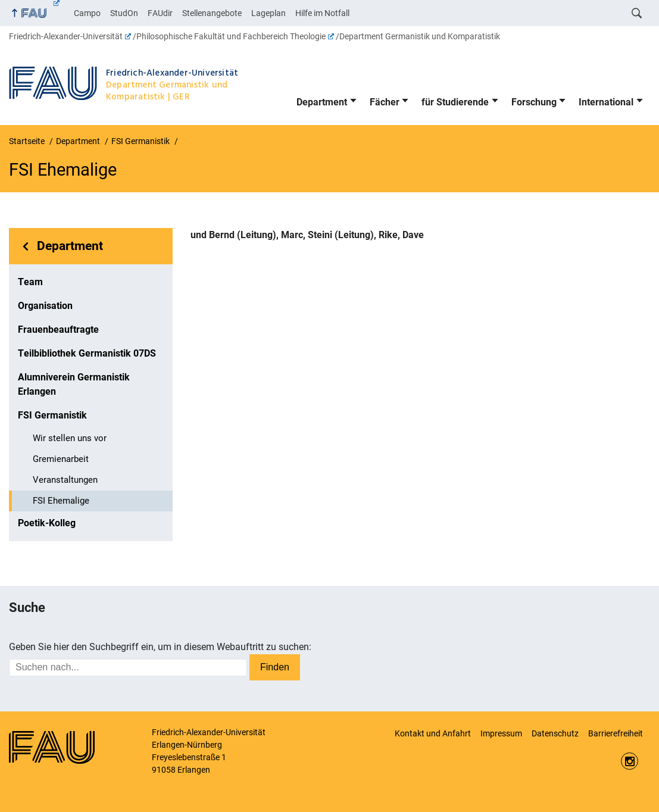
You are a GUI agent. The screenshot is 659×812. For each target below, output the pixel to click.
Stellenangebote (212, 13)
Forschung (534, 102)
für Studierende (455, 102)
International (606, 102)
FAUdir (160, 13)
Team (30, 282)
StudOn (124, 13)
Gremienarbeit (61, 459)
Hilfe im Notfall (322, 13)
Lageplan (268, 13)
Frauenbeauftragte (58, 330)
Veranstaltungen (65, 480)
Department (322, 102)
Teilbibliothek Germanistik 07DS (87, 353)
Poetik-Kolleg (47, 523)
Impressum (501, 733)
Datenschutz (555, 733)
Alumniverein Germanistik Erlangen (74, 384)
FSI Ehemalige (61, 501)
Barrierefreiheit (616, 733)
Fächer (385, 102)
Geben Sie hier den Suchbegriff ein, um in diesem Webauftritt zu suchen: (160, 647)
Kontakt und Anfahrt (433, 733)
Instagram (630, 761)
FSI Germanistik (52, 415)
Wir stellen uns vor (70, 438)
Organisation (45, 306)
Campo (87, 13)
